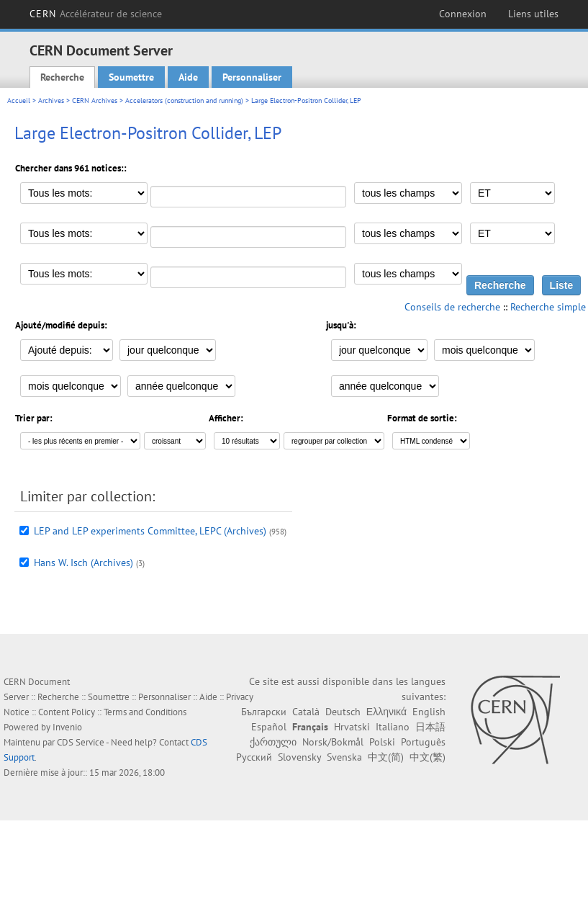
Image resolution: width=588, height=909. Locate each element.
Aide (188, 77)
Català (306, 712)
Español (269, 727)
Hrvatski (352, 727)
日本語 (430, 727)
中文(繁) (428, 757)
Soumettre (131, 77)
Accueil (19, 100)
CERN (96, 14)
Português (423, 742)
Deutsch (343, 712)
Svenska (344, 757)
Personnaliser (252, 77)
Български (264, 712)
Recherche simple (548, 307)
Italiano (393, 727)
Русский (254, 757)
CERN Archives (95, 100)
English (429, 712)
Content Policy (67, 712)
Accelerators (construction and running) (184, 100)
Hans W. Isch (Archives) (83, 563)
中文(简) (386, 757)
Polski (382, 742)
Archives (51, 100)
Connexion (463, 14)
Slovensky (299, 757)
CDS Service (81, 742)
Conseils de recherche (452, 307)
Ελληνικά (386, 712)
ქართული (273, 742)
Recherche (62, 77)
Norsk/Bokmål (333, 742)
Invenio (67, 727)
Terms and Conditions (145, 712)
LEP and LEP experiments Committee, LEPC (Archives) (150, 531)
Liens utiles (533, 14)
